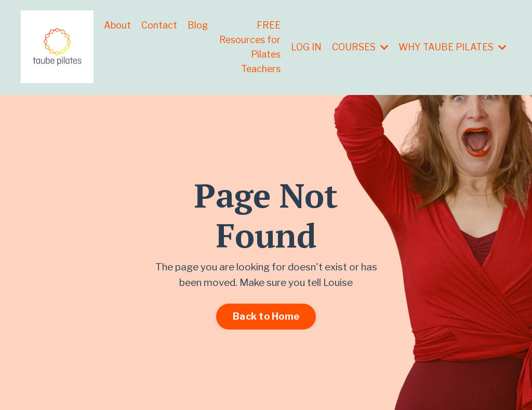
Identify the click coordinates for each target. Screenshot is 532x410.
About (117, 25)
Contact (159, 25)
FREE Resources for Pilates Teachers (254, 47)
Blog (198, 25)
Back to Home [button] (266, 317)
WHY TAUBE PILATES (451, 47)
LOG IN (303, 47)
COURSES (358, 47)
